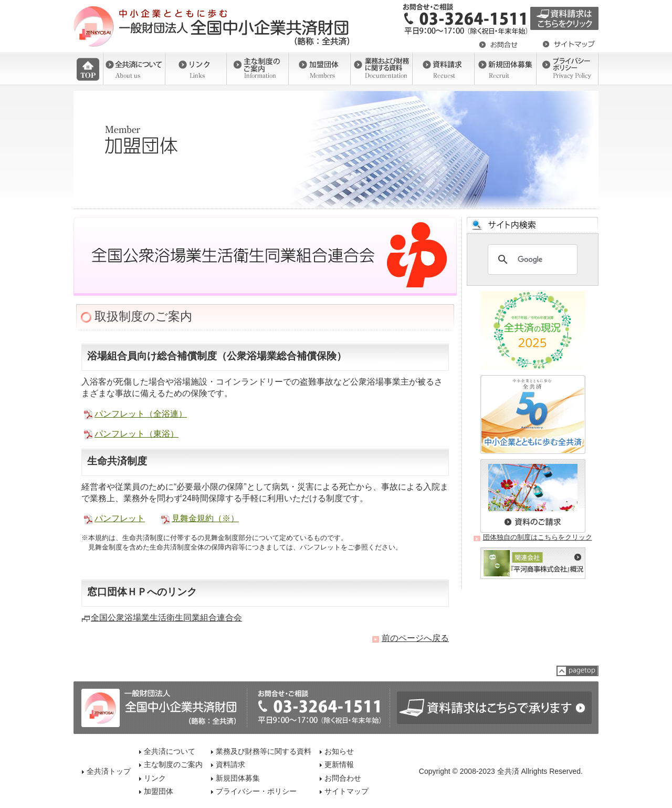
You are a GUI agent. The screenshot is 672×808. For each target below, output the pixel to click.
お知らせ (339, 751)
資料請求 (230, 764)
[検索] (531, 260)
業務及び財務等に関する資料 (264, 751)
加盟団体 (159, 791)
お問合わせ (343, 778)
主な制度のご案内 (173, 764)
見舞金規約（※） (205, 518)
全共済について (170, 751)
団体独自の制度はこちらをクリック (538, 537)
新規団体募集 (238, 778)
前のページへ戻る (415, 638)
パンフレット (120, 518)
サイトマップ (346, 791)
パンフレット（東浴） (136, 434)
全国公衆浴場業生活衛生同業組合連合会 (166, 618)
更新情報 (339, 764)
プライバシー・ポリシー (256, 791)
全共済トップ (109, 771)
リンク (155, 778)
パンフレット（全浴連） (141, 414)
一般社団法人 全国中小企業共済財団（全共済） (213, 26)
